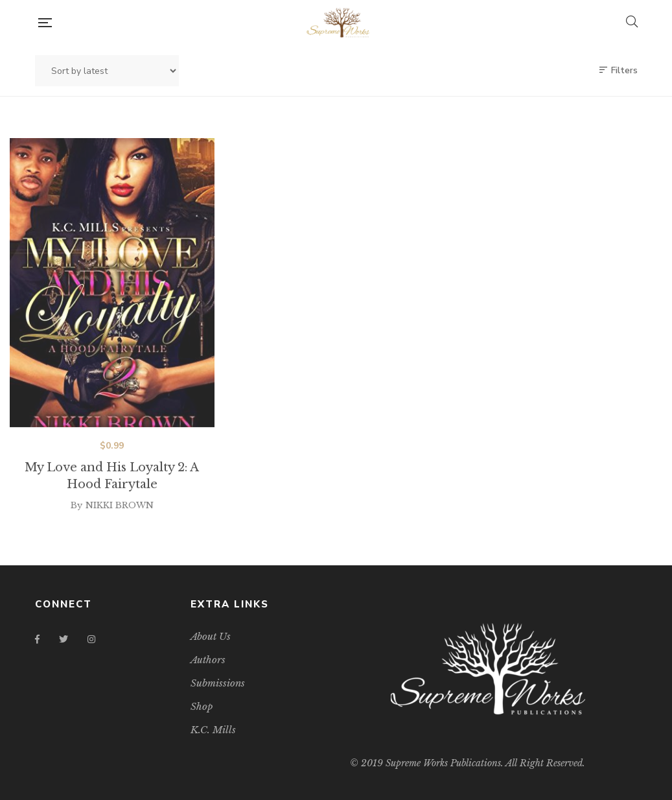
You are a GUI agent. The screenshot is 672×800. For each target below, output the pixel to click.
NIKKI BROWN (120, 515)
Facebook (37, 639)
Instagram (91, 639)
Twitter (64, 639)
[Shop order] (107, 71)
